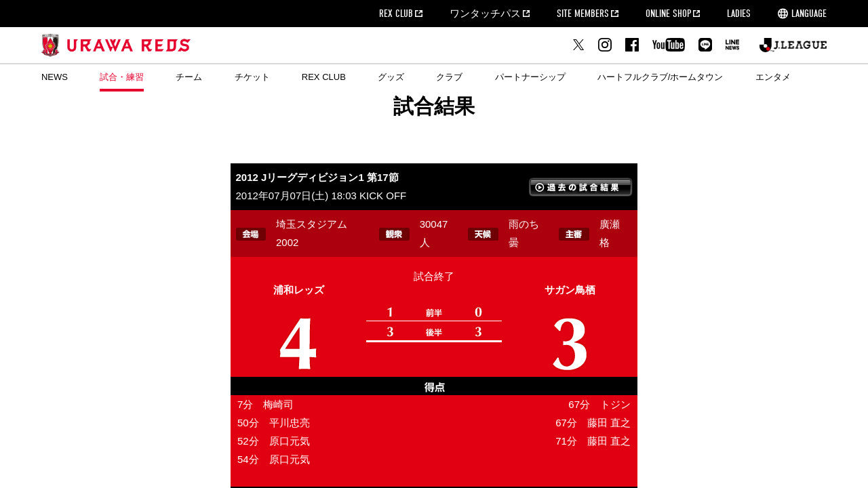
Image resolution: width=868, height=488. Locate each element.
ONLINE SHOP (668, 14)
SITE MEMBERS (583, 14)
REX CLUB (396, 14)
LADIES (739, 14)
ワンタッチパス (485, 14)
